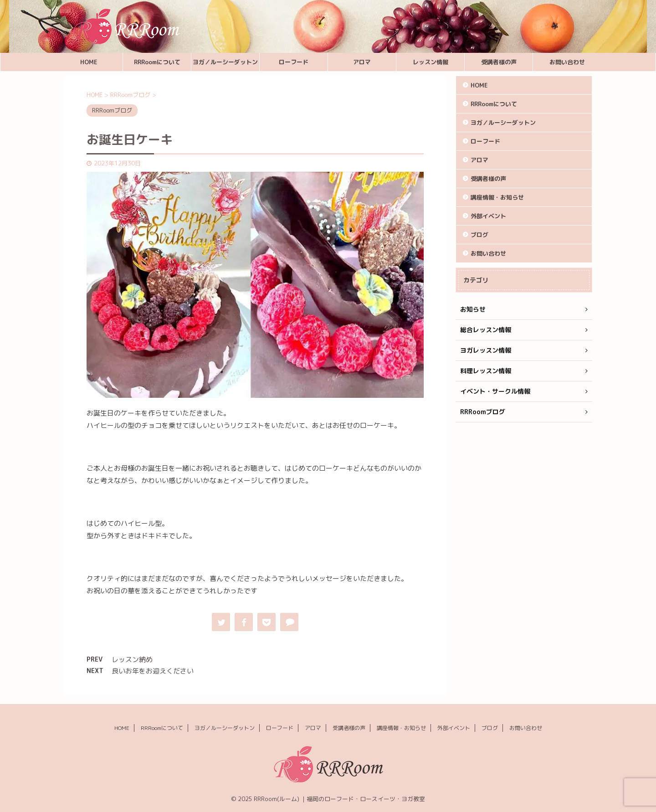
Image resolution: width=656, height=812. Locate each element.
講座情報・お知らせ (497, 197)
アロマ (362, 62)
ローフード (294, 62)
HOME (89, 62)
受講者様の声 (499, 62)
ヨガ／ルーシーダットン (225, 62)
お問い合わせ (567, 62)
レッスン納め (132, 660)
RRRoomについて (157, 62)
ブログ (479, 235)
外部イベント (488, 216)
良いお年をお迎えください (153, 671)
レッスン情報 (430, 62)
